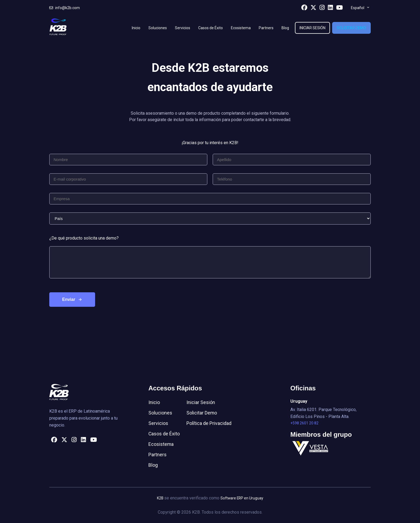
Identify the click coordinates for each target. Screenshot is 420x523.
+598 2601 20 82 (304, 423)
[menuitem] (360, 8)
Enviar (69, 299)
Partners (266, 28)
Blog (285, 28)
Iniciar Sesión (312, 28)
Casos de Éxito (211, 28)
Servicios (183, 28)
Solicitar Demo (351, 28)
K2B (160, 498)
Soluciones (158, 28)
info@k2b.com (65, 8)
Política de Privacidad (209, 423)
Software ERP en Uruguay (242, 498)
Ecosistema (241, 28)
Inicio (136, 28)
